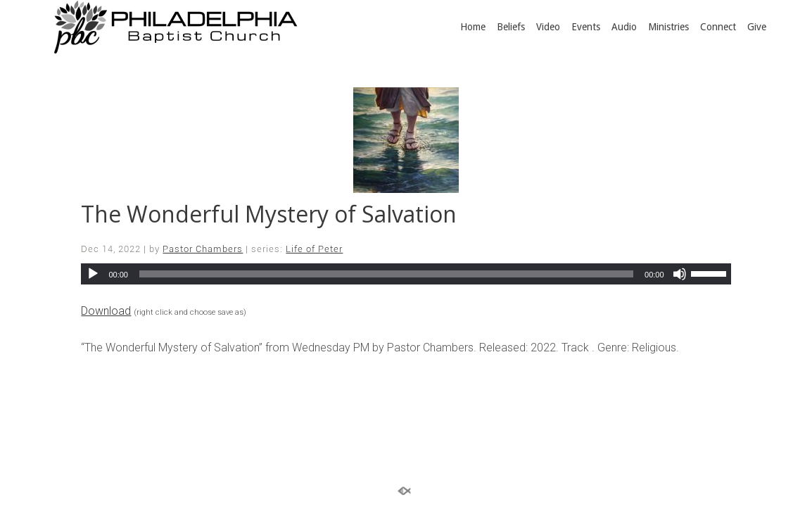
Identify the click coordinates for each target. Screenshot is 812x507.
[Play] (93, 274)
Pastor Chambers (203, 249)
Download (106, 311)
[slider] (386, 274)
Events (586, 27)
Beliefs (511, 27)
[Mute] (680, 274)
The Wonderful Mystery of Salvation (269, 214)
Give (757, 27)
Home (473, 27)
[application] (406, 274)
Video (548, 27)
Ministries (668, 27)
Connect (718, 27)
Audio (624, 27)
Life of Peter (314, 249)
